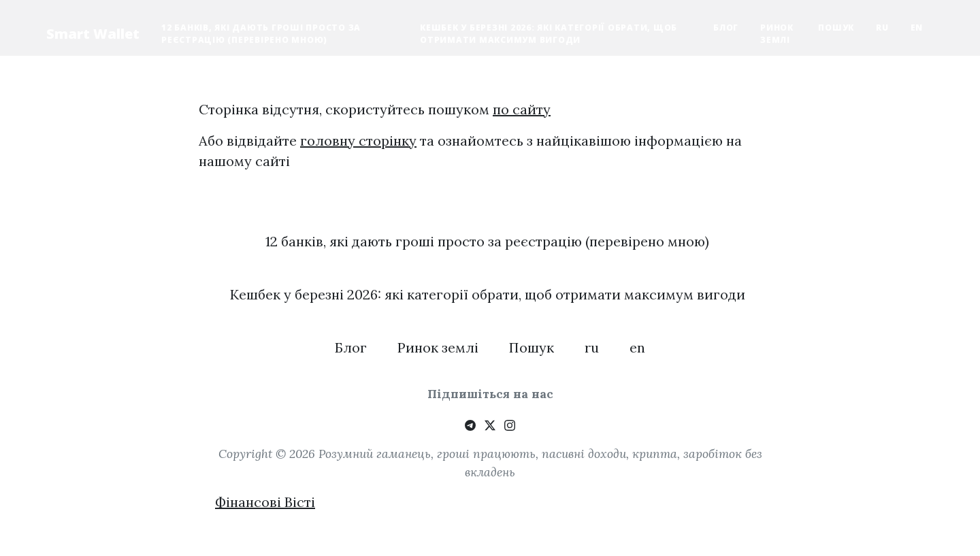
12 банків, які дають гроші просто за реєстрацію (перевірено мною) (261, 34)
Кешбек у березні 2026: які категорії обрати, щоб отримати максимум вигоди (549, 34)
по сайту (522, 109)
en (917, 28)
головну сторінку (358, 141)
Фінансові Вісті (265, 502)
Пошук (836, 28)
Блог (726, 28)
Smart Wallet (93, 34)
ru (882, 28)
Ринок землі (777, 34)
